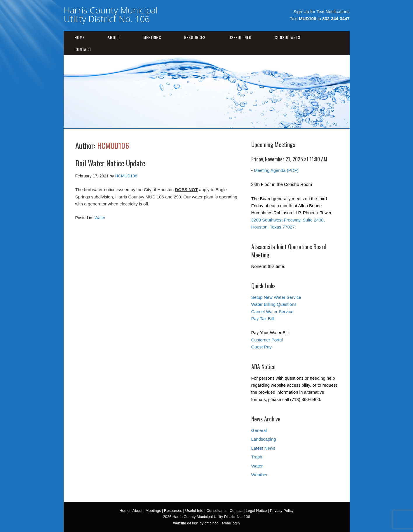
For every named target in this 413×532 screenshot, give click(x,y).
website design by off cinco (196, 523)
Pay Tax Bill (263, 319)
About (114, 37)
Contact (83, 49)
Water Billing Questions (274, 304)
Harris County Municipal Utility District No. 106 (111, 14)
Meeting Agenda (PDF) (276, 170)
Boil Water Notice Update (110, 163)
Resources (195, 37)
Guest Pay (262, 347)
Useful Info (240, 37)
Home (80, 37)
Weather (259, 475)
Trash (257, 457)
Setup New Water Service (276, 297)
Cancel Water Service (272, 312)
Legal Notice (256, 511)
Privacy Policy (282, 511)
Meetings (152, 37)
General (259, 430)
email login (231, 523)
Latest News (263, 448)
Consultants (287, 37)
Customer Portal (267, 340)
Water (100, 218)
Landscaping (264, 439)
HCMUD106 (113, 145)
